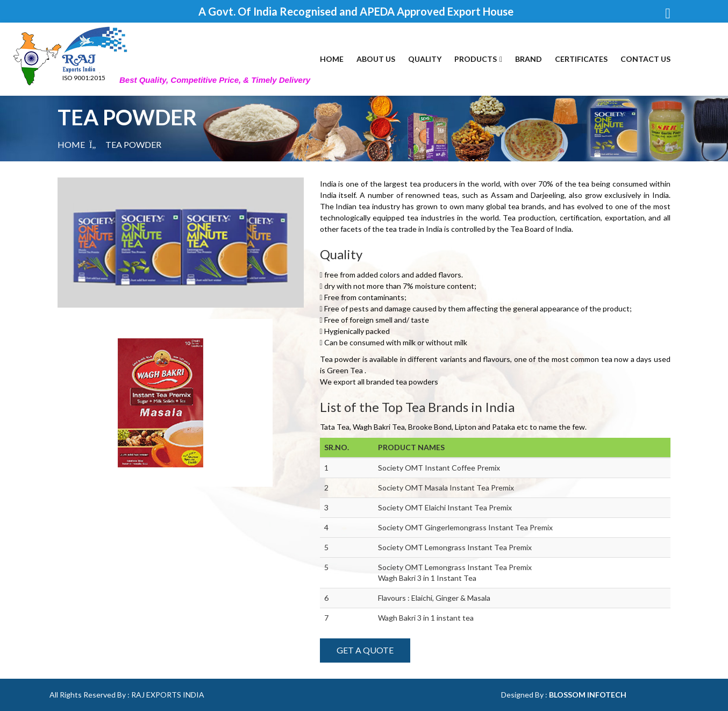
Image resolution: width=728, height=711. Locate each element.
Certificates (581, 59)
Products (478, 59)
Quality (425, 59)
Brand (529, 59)
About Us (376, 59)
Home (332, 59)
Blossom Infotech (588, 695)
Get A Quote (365, 650)
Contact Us (645, 59)
